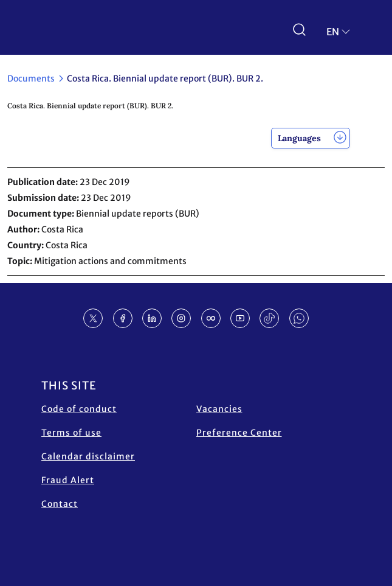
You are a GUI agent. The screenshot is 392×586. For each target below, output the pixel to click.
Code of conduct (79, 409)
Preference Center (239, 433)
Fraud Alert (68, 480)
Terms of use (71, 433)
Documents (31, 78)
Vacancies (219, 409)
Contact (60, 504)
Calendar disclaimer (88, 456)
